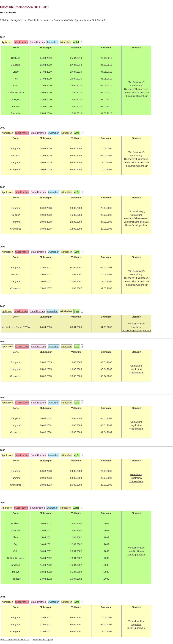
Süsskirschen (21, 42)
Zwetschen (53, 42)
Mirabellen (66, 42)
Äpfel (77, 133)
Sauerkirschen (37, 42)
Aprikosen (7, 42)
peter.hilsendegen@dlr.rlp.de (15, 640)
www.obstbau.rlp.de (43, 640)
